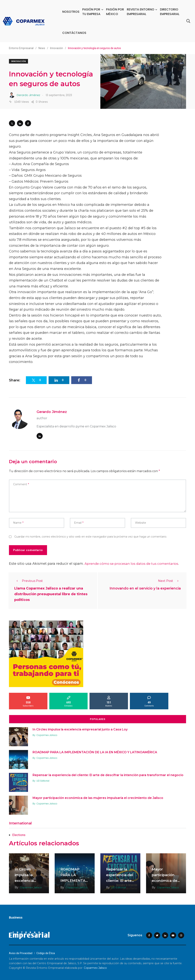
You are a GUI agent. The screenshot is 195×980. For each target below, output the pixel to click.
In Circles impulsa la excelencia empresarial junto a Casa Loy (81, 729)
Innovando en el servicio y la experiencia (145, 589)
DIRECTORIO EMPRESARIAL (170, 12)
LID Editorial (44, 780)
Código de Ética (46, 953)
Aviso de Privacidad (21, 953)
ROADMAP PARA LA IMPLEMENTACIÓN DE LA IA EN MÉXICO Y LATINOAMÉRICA (96, 751)
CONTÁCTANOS (74, 33)
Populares (98, 719)
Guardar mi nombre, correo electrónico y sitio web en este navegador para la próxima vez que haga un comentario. (91, 537)
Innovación (18, 61)
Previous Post (29, 581)
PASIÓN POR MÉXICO (115, 12)
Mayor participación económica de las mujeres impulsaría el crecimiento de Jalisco (99, 797)
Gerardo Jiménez (52, 412)
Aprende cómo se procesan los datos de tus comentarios (133, 564)
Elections (19, 834)
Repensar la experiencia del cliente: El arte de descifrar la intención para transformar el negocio (109, 774)
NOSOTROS (71, 12)
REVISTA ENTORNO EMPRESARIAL (141, 12)
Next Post (169, 581)
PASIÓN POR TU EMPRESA (91, 12)
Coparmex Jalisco (48, 735)
